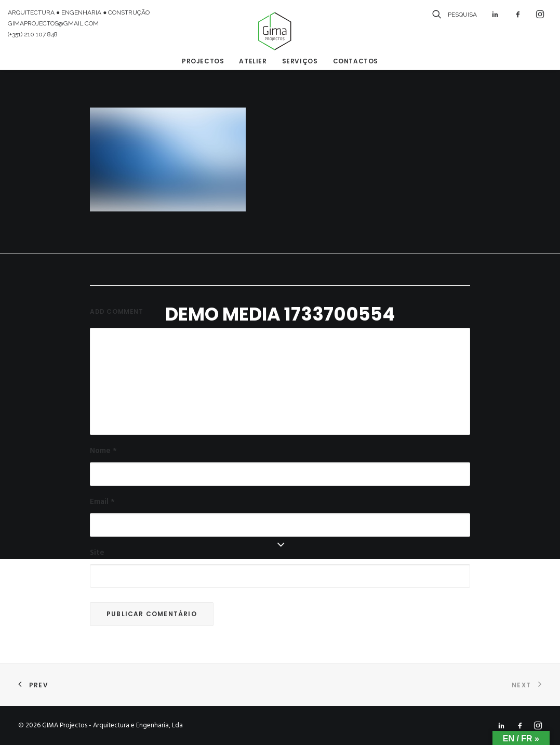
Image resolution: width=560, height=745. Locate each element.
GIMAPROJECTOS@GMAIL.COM (53, 23)
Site (97, 553)
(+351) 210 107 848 (33, 34)
